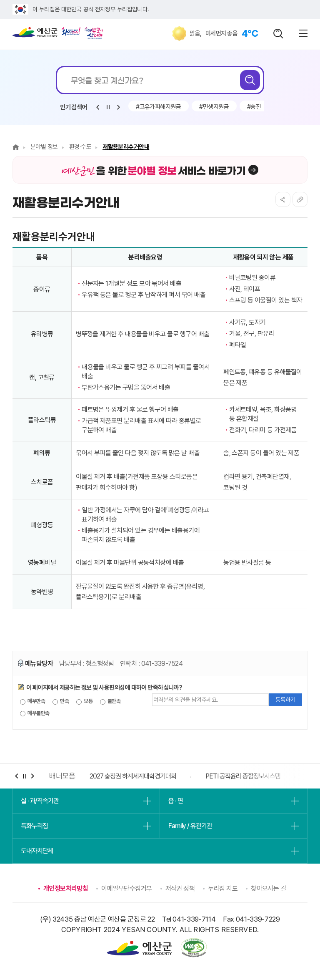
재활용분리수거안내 (126, 147)
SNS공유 (283, 199)
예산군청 (35, 34)
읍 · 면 (175, 801)
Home (16, 147)
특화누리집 (34, 826)
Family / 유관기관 (190, 826)
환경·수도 (80, 147)
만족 (61, 701)
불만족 (110, 701)
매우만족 (32, 701)
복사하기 (300, 199)
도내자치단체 (37, 851)
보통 (84, 701)
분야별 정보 (44, 147)
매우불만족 (35, 713)
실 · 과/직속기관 (40, 801)
